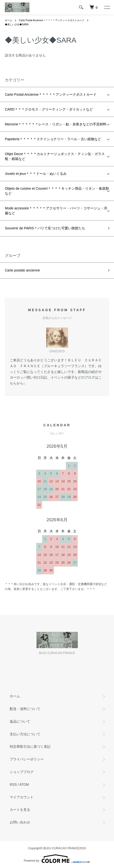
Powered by (57, 859)
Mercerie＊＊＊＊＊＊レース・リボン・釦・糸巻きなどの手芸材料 (56, 124)
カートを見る (20, 810)
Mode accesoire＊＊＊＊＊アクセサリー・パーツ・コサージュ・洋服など (56, 211)
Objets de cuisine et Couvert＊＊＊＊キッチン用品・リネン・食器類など (57, 191)
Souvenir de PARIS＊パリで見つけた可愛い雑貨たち (45, 228)
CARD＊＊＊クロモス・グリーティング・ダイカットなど (49, 109)
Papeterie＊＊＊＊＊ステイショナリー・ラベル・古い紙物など (53, 139)
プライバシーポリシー (27, 759)
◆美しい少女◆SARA (17, 24)
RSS (13, 784)
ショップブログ (22, 772)
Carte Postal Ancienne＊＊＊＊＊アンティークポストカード (52, 20)
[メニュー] (107, 7)
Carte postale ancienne (22, 270)
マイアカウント (22, 797)
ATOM (24, 784)
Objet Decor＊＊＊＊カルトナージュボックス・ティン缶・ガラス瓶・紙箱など (55, 156)
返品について (20, 721)
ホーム (9, 20)
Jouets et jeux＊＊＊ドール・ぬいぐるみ (36, 174)
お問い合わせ (20, 822)
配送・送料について (25, 709)
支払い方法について (25, 734)
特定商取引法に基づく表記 (30, 747)
